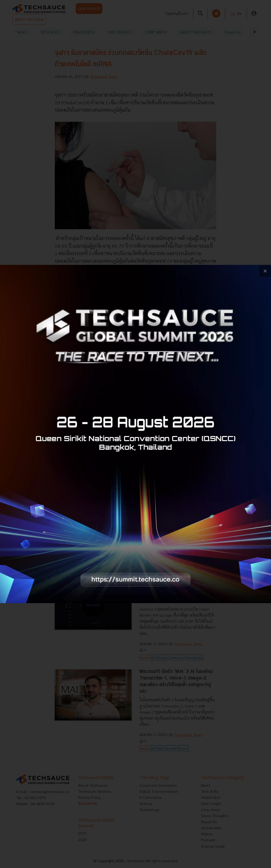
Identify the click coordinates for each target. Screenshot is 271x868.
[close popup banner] (265, 271)
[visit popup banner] (135, 434)
